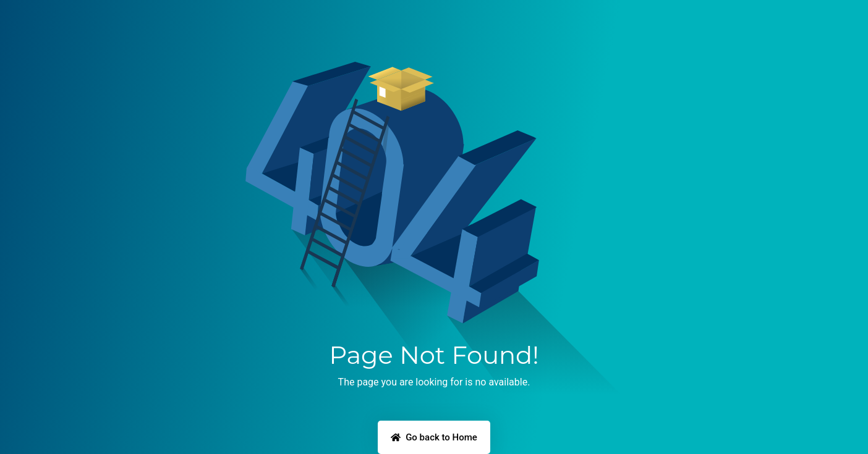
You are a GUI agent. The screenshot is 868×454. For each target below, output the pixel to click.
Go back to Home (434, 437)
